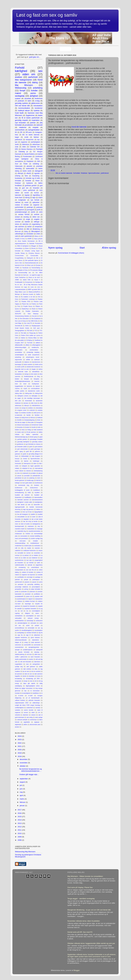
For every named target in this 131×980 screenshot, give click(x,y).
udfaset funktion (20, 700)
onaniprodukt (19, 570)
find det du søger (20, 422)
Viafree (23, 338)
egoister (37, 173)
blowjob (26, 379)
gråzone (37, 451)
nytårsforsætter (20, 565)
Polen (41, 304)
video (24, 147)
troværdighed (26, 693)
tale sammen (20, 227)
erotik (26, 137)
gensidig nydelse (21, 103)
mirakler (35, 541)
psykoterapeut (21, 599)
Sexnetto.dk (19, 326)
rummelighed (36, 611)
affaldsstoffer (19, 345)
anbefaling (38, 88)
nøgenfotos (39, 565)
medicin (28, 534)
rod (22, 611)
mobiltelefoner (35, 543)
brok (16, 384)
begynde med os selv (22, 369)
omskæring (22, 567)
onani (26, 202)
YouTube (30, 343)
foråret (17, 430)
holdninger (36, 461)
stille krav (37, 654)
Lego (25, 287)
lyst (16, 142)
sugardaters (19, 664)
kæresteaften (38, 497)
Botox (27, 248)
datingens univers (23, 396)
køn (29, 505)
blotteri (17, 379)
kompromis (30, 140)
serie (41, 212)
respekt (35, 127)
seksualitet (18, 618)
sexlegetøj (20, 96)
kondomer (39, 108)
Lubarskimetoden (20, 289)
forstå (33, 427)
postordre (24, 592)
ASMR (29, 239)
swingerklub (36, 664)
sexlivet (37, 214)
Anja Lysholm (38, 239)
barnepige (18, 364)
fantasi (17, 418)
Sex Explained (36, 318)
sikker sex (36, 217)
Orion (17, 299)
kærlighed (21, 71)
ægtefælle (27, 722)
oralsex (18, 98)
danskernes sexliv (34, 391)
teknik (25, 676)
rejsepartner (39, 599)
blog (38, 376)
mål (16, 548)
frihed (37, 181)
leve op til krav (27, 512)
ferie (26, 176)
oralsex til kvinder (22, 205)
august (23, 782)
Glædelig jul (23, 152)
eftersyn (27, 405)
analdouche (35, 347)
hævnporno (27, 463)
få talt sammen (31, 432)
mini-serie (23, 541)
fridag (29, 430)
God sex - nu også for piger (32, 275)
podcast (21, 101)
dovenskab (28, 401)
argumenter (18, 360)
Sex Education (24, 318)
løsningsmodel (19, 526)
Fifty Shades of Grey (21, 270)
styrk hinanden (35, 657)
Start (82, 248)
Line (39, 287)
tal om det (26, 671)
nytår (38, 563)
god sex (25, 188)
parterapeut (36, 580)
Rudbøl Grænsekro (32, 311)
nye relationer (33, 558)
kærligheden (39, 502)
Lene (32, 287)
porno (33, 93)
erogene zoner (22, 410)
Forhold (20, 68)
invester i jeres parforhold (25, 190)
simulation (18, 219)
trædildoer (36, 693)
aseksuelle (18, 362)
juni (25, 478)
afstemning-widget (21, 347)
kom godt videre (27, 483)
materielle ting (21, 531)
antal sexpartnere (34, 355)
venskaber (30, 234)
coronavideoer (35, 388)
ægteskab (18, 724)
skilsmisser (36, 144)
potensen (32, 592)
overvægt (29, 577)
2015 (20, 817)
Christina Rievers (34, 253)
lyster (34, 517)
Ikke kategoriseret (23, 80)
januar (19, 476)
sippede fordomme (21, 637)
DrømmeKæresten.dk (31, 263)
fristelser (84, 173)
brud (25, 384)
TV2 (36, 331)
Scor (17, 164)
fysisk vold (21, 432)
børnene (29, 386)
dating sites (19, 393)
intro (18, 473)
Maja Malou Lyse (20, 292)
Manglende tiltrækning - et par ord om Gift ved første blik (89, 910)
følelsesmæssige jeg (21, 437)
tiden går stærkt (29, 683)
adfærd (38, 343)
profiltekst (37, 594)
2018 (20, 756)
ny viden (23, 558)
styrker (31, 659)
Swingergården (20, 331)
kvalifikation (28, 497)
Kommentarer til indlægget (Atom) (71, 253)
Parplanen (30, 161)
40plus (36, 236)
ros (27, 611)
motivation (37, 546)
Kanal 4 (37, 280)
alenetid (29, 166)
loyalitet (40, 514)
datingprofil (39, 171)
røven (37, 613)
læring (27, 198)
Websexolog (21, 88)
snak (17, 147)
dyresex (26, 403)
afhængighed (36, 345)
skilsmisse (26, 144)
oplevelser (36, 202)
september (24, 779)
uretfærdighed (19, 708)
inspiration (36, 120)
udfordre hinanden (34, 700)
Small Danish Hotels (22, 328)
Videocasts (19, 166)
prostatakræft (19, 596)
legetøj (27, 195)
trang (26, 231)
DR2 (17, 149)
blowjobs (36, 379)
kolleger (17, 483)
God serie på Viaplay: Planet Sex (80, 887)
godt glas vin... (35, 57)
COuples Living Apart (32, 251)
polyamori (21, 210)
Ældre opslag (109, 248)
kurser (27, 193)
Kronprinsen (29, 282)
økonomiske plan (35, 724)
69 (16, 132)
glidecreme (36, 103)
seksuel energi (33, 618)
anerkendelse (34, 350)
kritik (29, 492)
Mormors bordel (28, 294)
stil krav (29, 654)
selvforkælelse (19, 621)
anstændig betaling (33, 352)
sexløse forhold (31, 633)
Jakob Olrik (27, 280)
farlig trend (25, 418)
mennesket (24, 536)
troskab (17, 693)
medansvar (18, 534)
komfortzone (39, 483)
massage (40, 529)
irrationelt (25, 473)
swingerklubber (34, 130)
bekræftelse (36, 372)
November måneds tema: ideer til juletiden (84, 921)
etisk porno (37, 413)
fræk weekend (38, 430)
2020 (20, 750)
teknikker (32, 676)
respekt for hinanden (29, 606)
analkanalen (19, 350)
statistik (27, 222)
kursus (37, 193)
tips (25, 691)
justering (32, 478)
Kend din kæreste (79, 127)
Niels (17, 297)
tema (39, 676)
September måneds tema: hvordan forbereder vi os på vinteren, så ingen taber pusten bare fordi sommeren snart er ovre (92, 955)
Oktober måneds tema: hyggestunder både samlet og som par (91, 943)
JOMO (17, 280)
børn (30, 101)
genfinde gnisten (31, 186)
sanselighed (30, 616)
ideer (35, 463)
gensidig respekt (21, 120)
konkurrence (34, 488)
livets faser (19, 198)
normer (29, 553)
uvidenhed (29, 708)
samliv (33, 212)
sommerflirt (27, 645)
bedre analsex (28, 364)
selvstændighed (22, 623)
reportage (28, 604)
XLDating (29, 340)
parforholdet (19, 207)
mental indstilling (35, 536)
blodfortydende (29, 376)
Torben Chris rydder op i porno (31, 335)
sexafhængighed (27, 630)
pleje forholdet (36, 589)
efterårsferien (36, 405)
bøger (17, 137)
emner (17, 408)
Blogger (34, 246)
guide (24, 454)
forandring (36, 176)
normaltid (20, 553)
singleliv (37, 219)
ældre (25, 724)
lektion (38, 509)
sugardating (36, 224)
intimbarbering (38, 471)
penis (41, 582)
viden (33, 712)
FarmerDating (36, 268)
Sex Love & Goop (20, 321)
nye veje (29, 560)
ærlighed (34, 96)
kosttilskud (36, 490)
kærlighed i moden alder (25, 502)
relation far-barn (30, 601)
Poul (19, 306)
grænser (18, 454)
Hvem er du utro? (34, 277)
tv (42, 693)
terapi (26, 681)
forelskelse (19, 178)
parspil (26, 580)
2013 (20, 823)
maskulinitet (31, 529)
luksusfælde (21, 517)
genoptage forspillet (36, 439)
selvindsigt (30, 621)
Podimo (34, 304)
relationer (23, 127)
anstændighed (19, 355)
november (37, 553)
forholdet (77, 173)
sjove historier (35, 637)
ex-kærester (19, 415)
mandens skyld (20, 529)
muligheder (22, 200)
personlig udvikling (33, 584)
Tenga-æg (32, 333)
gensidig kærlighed (23, 442)
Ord (39, 297)
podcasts (39, 207)
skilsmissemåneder (21, 640)
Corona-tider (34, 256)
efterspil (20, 173)
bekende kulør (23, 372)
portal (17, 592)
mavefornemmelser (34, 531)
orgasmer (24, 142)
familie (29, 415)
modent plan (28, 546)
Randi (34, 309)
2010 (20, 833)
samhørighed (35, 142)
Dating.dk (30, 258)
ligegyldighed (38, 512)
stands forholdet (24, 652)
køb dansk (21, 505)
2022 (20, 743)
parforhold (33, 77)
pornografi (30, 210)
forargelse (39, 422)
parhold (17, 580)
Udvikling (36, 164)
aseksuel (37, 360)
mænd (18, 93)
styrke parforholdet (21, 659)
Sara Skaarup (33, 314)
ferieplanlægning (29, 420)
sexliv (17, 144)
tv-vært (30, 696)
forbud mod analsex (23, 425)
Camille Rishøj (20, 253)
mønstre (37, 548)
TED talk (29, 331)
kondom (37, 485)
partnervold (18, 582)
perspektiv (18, 589)
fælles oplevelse (32, 434)
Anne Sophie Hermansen (26, 241)
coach (25, 388)
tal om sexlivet (36, 671)
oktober (23, 766)
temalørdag (18, 679)
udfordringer (19, 234)
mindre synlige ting (37, 538)
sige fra (20, 635)
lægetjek (26, 519)
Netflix (38, 294)
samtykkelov (19, 616)
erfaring (18, 176)
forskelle (28, 181)
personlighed (36, 587)
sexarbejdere (39, 630)
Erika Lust (30, 265)
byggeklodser (19, 386)
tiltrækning (36, 229)
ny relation (35, 555)
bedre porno (39, 364)
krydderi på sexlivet (22, 495)
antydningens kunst (33, 357)
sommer (18, 222)
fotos (23, 430)
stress (17, 224)
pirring (26, 589)
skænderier (36, 640)
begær (34, 369)
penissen (21, 584)
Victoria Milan (32, 338)
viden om (29, 74)
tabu (36, 669)
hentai (25, 459)
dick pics (18, 401)
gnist (31, 447)
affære (28, 345)
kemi (39, 478)
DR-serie (29, 132)
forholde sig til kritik (33, 178)
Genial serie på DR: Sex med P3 (80, 932)
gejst (41, 437)
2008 (20, 840)
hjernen (17, 461)
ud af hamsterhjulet (33, 698)
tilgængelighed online (33, 686)
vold (16, 236)
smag (26, 642)
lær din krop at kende (30, 521)
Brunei (33, 248)
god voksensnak (22, 449)
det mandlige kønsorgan (32, 398)
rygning (17, 613)
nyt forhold (30, 563)
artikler (28, 360)
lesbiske (17, 512)
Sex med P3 (28, 323)
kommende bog (24, 485)
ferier (39, 420)
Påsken (38, 306)
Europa (38, 265)
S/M (38, 161)
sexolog (26, 217)
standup (37, 652)
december (24, 759)
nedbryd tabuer (24, 110)
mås (22, 548)
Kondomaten (27, 156)
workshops (33, 720)
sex (40, 71)
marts (22, 799)
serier (28, 625)
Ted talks (24, 333)
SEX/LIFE (18, 314)
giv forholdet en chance (33, 444)
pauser (34, 582)
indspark (24, 466)
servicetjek (31, 628)
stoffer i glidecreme (21, 657)
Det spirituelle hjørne (32, 260)
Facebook (25, 268)
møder (29, 548)
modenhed (18, 546)
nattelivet (18, 550)
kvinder (34, 90)
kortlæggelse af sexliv (22, 490)
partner (33, 123)
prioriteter (28, 594)
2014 (20, 820)
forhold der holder (37, 425)
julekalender (36, 476)
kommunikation (24, 108)
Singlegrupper (36, 326)
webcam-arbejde (22, 720)
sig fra (41, 633)
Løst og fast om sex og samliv (47, 15)
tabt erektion (27, 669)
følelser (36, 137)
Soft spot (36, 328)
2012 (20, 827)
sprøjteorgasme (28, 650)
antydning (18, 357)
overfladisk (21, 577)
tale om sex (28, 674)
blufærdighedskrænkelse (23, 381)
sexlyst (17, 217)
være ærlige (39, 717)
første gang (34, 437)
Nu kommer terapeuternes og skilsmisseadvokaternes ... (31, 770)
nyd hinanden (20, 123)
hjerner (26, 461)
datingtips (35, 396)
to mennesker (35, 691)
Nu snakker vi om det (28, 297)
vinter (38, 234)
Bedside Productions (36, 243)
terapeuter (18, 681)
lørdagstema (36, 524)
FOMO (17, 268)
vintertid (17, 715)
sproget (17, 650)
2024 (20, 736)
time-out (18, 231)
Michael (17, 294)
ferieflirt (19, 420)
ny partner (26, 555)
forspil (22, 90)
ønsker (17, 727)
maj (39, 526)
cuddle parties (20, 391)
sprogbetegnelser (34, 647)
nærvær (30, 565)
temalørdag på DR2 (33, 679)
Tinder (25, 164)
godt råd (29, 451)
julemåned (18, 478)
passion (27, 582)
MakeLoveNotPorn (34, 292)
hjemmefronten (94, 173)
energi (24, 408)
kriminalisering (19, 492)
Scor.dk (34, 316)
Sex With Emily (33, 321)
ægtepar (37, 722)
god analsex (39, 447)
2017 (20, 810)
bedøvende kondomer (34, 367)
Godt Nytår (19, 113)
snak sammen (35, 642)
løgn (34, 198)
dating (35, 82)
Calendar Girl (35, 147)
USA (16, 338)
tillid (28, 229)
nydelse (37, 110)
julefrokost (105, 173)
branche (37, 381)
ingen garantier (35, 466)
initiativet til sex (27, 468)
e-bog (37, 101)
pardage (38, 577)
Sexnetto (38, 323)
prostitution (29, 125)
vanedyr (38, 708)
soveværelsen (19, 647)
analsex (19, 77)
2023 (20, 740)
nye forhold (35, 200)
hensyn (17, 459)
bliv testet (34, 374)
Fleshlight (39, 149)
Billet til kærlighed (23, 246)
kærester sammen (23, 500)
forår (39, 427)
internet (28, 471)
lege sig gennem (28, 509)
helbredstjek (25, 456)
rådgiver (27, 613)
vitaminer (25, 715)
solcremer (18, 645)
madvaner (31, 526)
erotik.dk (32, 410)
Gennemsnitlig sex (25, 273)
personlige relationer (22, 587)
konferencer (19, 488)
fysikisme (30, 183)
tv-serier (21, 696)
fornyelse (20, 427)
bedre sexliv (27, 171)
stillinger (37, 222)
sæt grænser (31, 667)
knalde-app (30, 480)
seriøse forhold (24, 214)
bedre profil (21, 367)
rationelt (39, 125)
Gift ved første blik (22, 106)
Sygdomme (30, 115)
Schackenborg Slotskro (22, 316)
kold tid (38, 480)
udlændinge (36, 703)
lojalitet (33, 514)
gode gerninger (35, 449)
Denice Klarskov (27, 149)
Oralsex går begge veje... (29, 774)
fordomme (39, 98)
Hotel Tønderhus (20, 277)
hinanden (36, 188)
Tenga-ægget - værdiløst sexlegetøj (81, 899)
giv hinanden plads (21, 447)
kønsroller (37, 505)
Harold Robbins (29, 154)
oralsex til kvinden (28, 572)
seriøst (37, 625)
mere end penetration (22, 538)
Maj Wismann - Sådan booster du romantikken (85, 876)
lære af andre (25, 524)
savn (38, 616)
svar (27, 664)
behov (41, 369)
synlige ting (19, 667)
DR (21, 132)
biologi (26, 374)
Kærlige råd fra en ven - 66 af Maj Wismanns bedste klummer (29, 285)
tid (36, 681)
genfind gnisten (22, 439)
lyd (28, 517)
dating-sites (29, 393)
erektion (31, 408)
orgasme (36, 205)
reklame (20, 601)
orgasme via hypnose (28, 575)
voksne (33, 715)
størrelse (25, 224)
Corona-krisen (19, 256)
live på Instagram (23, 514)
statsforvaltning (20, 654)
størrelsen (37, 662)
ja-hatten (33, 473)
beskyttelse (18, 374)
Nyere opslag (55, 248)
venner (26, 712)
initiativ (17, 468)
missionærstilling (20, 543)
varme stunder (29, 710)
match (40, 198)
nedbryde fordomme (30, 550)
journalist (27, 476)
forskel (27, 427)
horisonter (18, 463)
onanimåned (35, 567)
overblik (40, 575)
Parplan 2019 (26, 301)
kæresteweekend (37, 500)
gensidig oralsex (37, 442)
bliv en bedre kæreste (64, 173)
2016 (20, 813)
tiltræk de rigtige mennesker (24, 688)
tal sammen (19, 674)
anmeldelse (18, 352)
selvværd (33, 623)
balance (27, 362)
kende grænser (20, 480)
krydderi (37, 492)
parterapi (30, 207)
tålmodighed (35, 231)
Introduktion (38, 106)
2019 (20, 753)
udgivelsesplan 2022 (22, 703)
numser (17, 555)
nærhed (18, 202)
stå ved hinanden (26, 662)
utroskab (28, 98)
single (28, 219)
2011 (20, 830)
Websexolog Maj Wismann (25, 852)
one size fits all (31, 570)
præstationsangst (21, 212)
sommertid (37, 645)
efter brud (34, 403)
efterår (29, 173)
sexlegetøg (21, 633)
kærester (18, 195)
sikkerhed (37, 635)
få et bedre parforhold (31, 118)
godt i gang (19, 451)
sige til (28, 635)
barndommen (36, 362)
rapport (30, 599)
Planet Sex (25, 304)
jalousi (40, 473)
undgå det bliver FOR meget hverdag (27, 705)
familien (37, 415)
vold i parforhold (26, 236)
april (22, 795)
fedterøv (40, 418)
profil (38, 210)
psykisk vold (39, 596)
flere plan (31, 422)
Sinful (27, 326)
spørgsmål (39, 650)
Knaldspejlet (19, 282)
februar (33, 418)
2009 (20, 837)
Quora (17, 309)
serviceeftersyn (20, 628)
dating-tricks (39, 393)
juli (21, 785)
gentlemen (20, 444)
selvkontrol (39, 621)
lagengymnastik (20, 507)
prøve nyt (29, 596)
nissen (40, 550)
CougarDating (19, 258)
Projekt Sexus (28, 306)
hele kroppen (36, 456)
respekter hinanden (30, 609)
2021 (20, 746)
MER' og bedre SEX (34, 289)
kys (38, 140)
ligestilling (36, 195)
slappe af (18, 642)
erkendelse (39, 408)
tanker (30, 227)
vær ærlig (30, 717)
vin (39, 712)
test (31, 681)
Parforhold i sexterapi (28, 299)
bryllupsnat (35, 384)
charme (17, 388)
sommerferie (20, 130)
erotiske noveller (26, 413)
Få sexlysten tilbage (36, 270)
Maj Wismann (24, 85)
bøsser (38, 386)
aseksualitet (30, 169)
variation (18, 710)
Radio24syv (25, 309)
